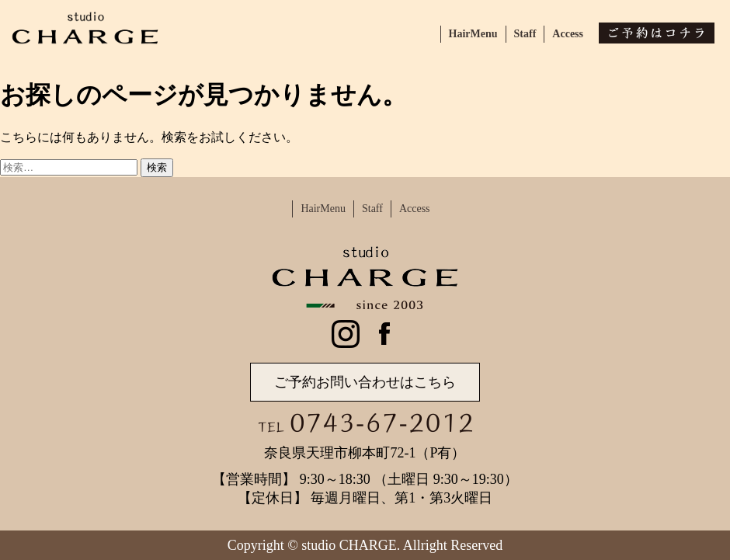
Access (568, 34)
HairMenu (473, 34)
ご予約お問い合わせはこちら (365, 382)
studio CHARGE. (351, 545)
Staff (525, 34)
